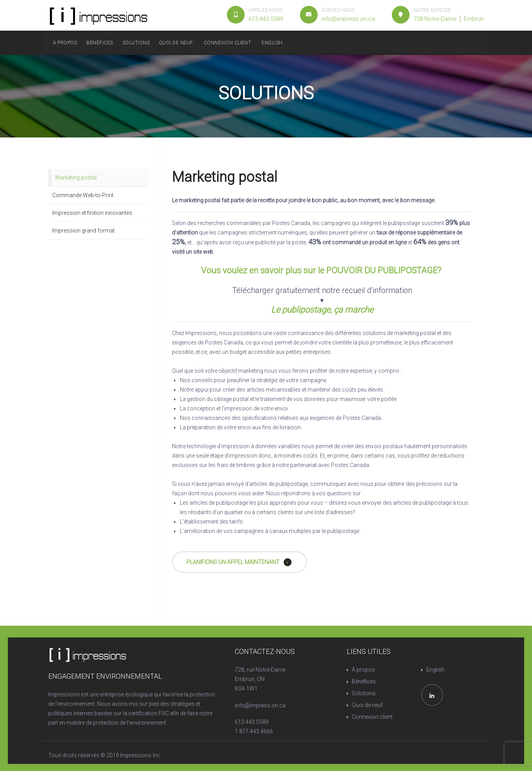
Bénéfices (100, 43)
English (272, 43)
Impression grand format (83, 231)
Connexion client (228, 43)
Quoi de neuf (176, 43)
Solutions (136, 43)
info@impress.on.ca (260, 705)
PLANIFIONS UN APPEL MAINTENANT (239, 562)
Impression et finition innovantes (92, 213)
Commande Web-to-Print (83, 195)
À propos (65, 43)
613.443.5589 (252, 722)
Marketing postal (76, 178)
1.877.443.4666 (254, 731)
